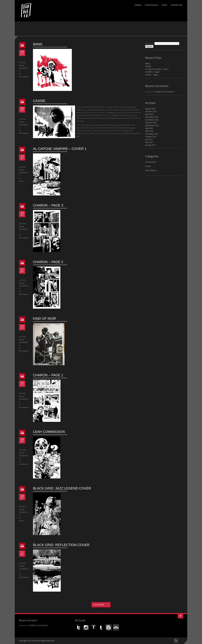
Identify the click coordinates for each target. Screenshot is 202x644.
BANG (38, 44)
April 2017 (149, 142)
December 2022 (152, 117)
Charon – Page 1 (48, 375)
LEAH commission (49, 432)
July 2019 (149, 139)
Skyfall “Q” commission (165, 92)
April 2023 (149, 114)
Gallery (138, 5)
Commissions (152, 5)
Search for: (150, 43)
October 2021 (151, 137)
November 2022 (152, 120)
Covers (21, 181)
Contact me (176, 5)
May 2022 (149, 128)
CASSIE (39, 101)
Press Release (24, 77)
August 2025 (150, 109)
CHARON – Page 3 (48, 205)
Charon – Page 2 (48, 262)
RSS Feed (176, 641)
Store (164, 5)
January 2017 (151, 145)
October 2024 (151, 111)
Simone (22, 65)
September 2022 (152, 125)
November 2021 (152, 134)
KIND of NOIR (44, 318)
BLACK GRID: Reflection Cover (61, 545)
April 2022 (149, 131)
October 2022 (151, 123)
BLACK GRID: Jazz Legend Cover (62, 488)
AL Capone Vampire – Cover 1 (60, 149)
